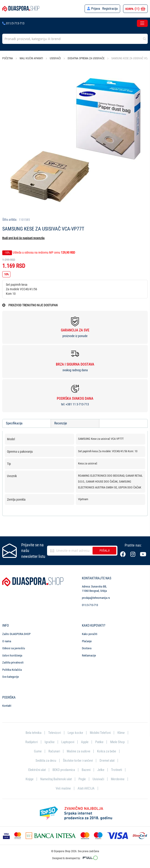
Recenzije (61, 423)
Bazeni (86, 769)
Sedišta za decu (46, 760)
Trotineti (117, 769)
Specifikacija (14, 423)
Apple (85, 741)
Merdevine (118, 779)
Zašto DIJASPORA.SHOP (16, 633)
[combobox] (75, 39)
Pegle (82, 779)
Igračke (50, 741)
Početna (8, 58)
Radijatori (32, 741)
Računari (54, 751)
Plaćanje (87, 640)
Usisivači (55, 58)
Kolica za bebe (107, 751)
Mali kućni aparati (31, 58)
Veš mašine (63, 788)
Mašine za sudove (79, 751)
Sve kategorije (11, 676)
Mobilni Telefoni (100, 732)
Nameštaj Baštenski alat (56, 779)
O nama (7, 640)
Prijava (96, 9)
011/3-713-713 (13, 23)
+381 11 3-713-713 (77, 404)
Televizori (55, 732)
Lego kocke (75, 732)
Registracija (110, 9)
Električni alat (37, 769)
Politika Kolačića (12, 669)
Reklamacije (89, 655)
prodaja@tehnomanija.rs (96, 597)
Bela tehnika (33, 732)
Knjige (30, 779)
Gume (38, 751)
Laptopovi (68, 741)
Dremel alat (107, 760)
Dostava (87, 648)
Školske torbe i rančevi (78, 760)
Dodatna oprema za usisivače (86, 58)
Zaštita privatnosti (13, 662)
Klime (121, 732)
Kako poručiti (90, 633)
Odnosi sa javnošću (14, 648)
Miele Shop (117, 741)
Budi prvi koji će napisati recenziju (23, 238)
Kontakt (7, 705)
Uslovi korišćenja (12, 655)
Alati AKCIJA (86, 788)
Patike (99, 741)
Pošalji (105, 550)
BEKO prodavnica (64, 769)
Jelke (101, 769)
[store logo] (21, 9)
